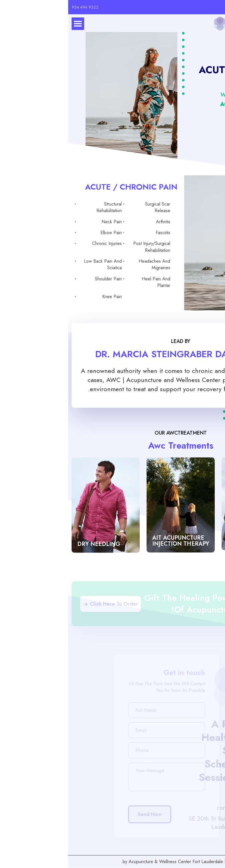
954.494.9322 (17, 7)
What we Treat (171, 95)
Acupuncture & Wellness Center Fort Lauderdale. (104, 862)
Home (205, 95)
